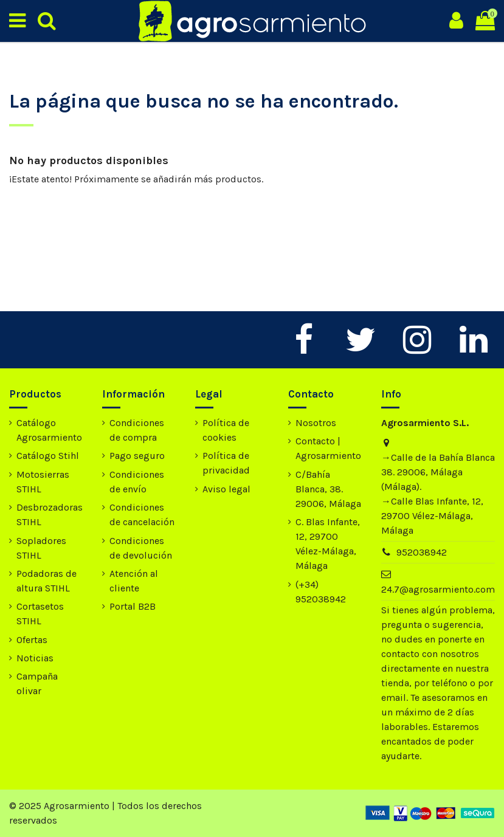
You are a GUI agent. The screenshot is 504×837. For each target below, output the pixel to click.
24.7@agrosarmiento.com (438, 589)
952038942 (422, 552)
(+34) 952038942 (321, 592)
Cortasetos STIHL (40, 614)
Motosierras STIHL (43, 482)
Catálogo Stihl (48, 456)
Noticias (35, 658)
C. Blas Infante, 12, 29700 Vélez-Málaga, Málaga (328, 544)
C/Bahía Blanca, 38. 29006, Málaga (328, 489)
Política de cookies (226, 430)
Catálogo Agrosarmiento (49, 430)
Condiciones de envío (137, 482)
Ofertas (32, 640)
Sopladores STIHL (41, 548)
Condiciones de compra (137, 430)
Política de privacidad (226, 463)
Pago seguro (137, 456)
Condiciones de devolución (141, 548)
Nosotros (316, 423)
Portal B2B (133, 606)
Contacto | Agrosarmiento (328, 448)
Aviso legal (226, 489)
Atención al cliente (134, 581)
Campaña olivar (37, 684)
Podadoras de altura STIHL (47, 581)
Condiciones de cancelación (142, 515)
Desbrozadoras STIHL (50, 515)
